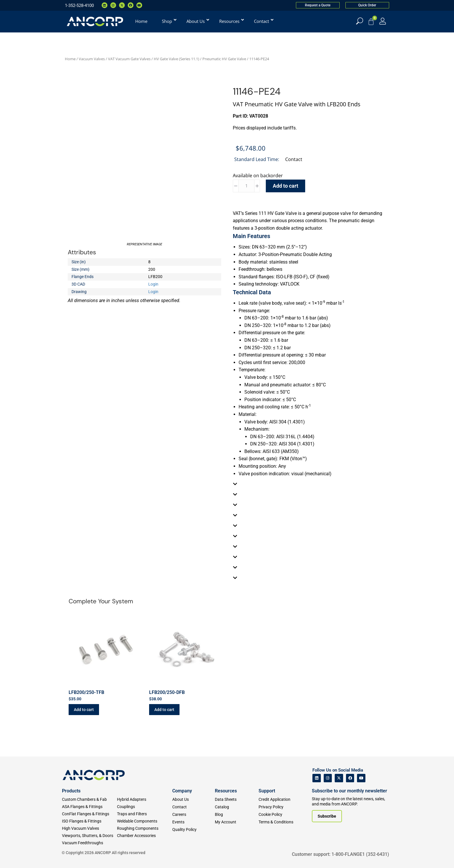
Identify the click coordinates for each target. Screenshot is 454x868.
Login (153, 284)
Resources (226, 791)
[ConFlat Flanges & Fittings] (89, 814)
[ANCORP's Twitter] (339, 778)
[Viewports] (89, 836)
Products (71, 791)
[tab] (310, 484)
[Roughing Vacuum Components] (144, 828)
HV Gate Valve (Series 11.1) (176, 59)
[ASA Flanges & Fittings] (89, 807)
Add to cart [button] (84, 710)
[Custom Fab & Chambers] (89, 800)
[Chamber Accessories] (144, 836)
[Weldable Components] (144, 821)
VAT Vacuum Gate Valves (129, 59)
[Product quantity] (246, 186)
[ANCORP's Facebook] (350, 778)
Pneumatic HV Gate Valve (224, 59)
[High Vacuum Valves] (89, 828)
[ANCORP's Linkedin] (317, 778)
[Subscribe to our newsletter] (327, 816)
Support (267, 791)
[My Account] (383, 21)
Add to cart (285, 186)
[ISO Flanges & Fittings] (89, 821)
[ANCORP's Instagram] (328, 778)
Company (182, 791)
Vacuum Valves (92, 59)
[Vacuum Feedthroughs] (89, 843)
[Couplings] (144, 807)
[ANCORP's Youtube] (361, 778)
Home (70, 59)
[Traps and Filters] (144, 814)
